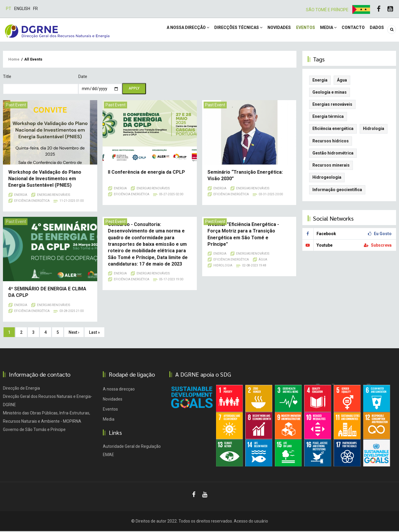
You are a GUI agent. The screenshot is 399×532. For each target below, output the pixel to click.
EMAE (108, 455)
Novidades (270, 30)
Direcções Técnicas (227, 30)
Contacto (350, 30)
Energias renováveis (53, 196)
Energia (21, 196)
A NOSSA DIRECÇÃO (175, 30)
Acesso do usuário (251, 522)
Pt (9, 9)
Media (323, 30)
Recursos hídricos (331, 142)
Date (83, 77)
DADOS (376, 30)
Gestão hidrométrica (333, 154)
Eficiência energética (32, 202)
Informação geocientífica (337, 191)
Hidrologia (223, 267)
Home (14, 60)
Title (7, 77)
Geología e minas (330, 93)
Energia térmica (328, 117)
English (22, 9)
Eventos (299, 30)
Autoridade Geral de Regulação (132, 447)
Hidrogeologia (327, 178)
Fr (35, 9)
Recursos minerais (331, 166)
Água (263, 261)
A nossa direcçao (119, 390)
